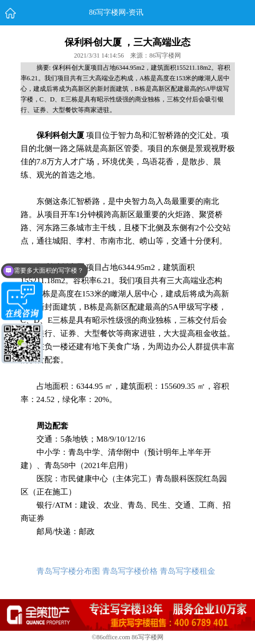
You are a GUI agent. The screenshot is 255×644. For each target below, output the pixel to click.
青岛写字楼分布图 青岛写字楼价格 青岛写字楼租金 (126, 571)
